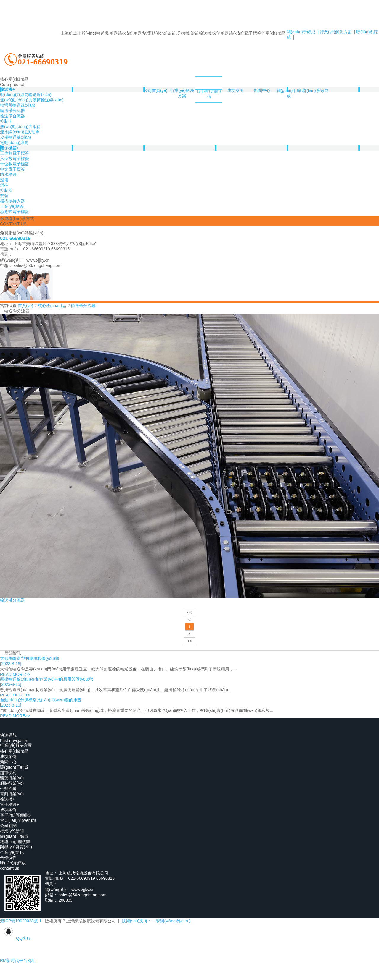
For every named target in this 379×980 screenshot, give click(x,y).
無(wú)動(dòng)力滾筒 (20, 127)
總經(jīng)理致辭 (15, 842)
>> (189, 641)
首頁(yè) (25, 306)
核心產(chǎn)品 (209, 94)
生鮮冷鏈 (8, 788)
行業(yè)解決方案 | (337, 32)
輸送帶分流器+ (84, 306)
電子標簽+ (9, 148)
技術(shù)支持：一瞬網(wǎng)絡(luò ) (156, 921)
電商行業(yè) (12, 794)
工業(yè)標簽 (12, 206)
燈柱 (4, 185)
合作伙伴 (8, 858)
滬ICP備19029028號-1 (21, 921)
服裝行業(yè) (12, 783)
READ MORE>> (15, 674)
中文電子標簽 (12, 169)
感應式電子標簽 (15, 212)
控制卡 (6, 121)
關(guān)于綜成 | (303, 32)
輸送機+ (7, 799)
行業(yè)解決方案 (182, 93)
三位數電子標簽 (15, 153)
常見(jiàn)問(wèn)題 (18, 820)
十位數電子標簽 (15, 164)
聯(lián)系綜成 (315, 90)
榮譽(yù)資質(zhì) (16, 847)
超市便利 (8, 772)
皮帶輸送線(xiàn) (16, 137)
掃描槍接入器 (12, 201)
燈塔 (4, 180)
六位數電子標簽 (15, 158)
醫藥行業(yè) (12, 778)
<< (189, 613)
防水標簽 (8, 174)
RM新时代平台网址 (18, 960)
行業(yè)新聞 (12, 831)
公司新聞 (8, 826)
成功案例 (235, 90)
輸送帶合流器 (12, 116)
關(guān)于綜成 (289, 93)
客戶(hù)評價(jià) (15, 815)
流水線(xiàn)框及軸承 (20, 132)
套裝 (4, 196)
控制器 (6, 190)
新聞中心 (262, 90)
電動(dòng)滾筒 (14, 142)
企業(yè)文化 (12, 852)
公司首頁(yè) (155, 90)
